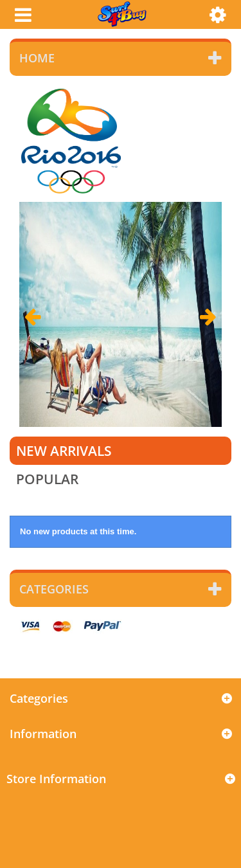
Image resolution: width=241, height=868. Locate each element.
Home (37, 58)
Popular (47, 479)
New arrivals (64, 451)
